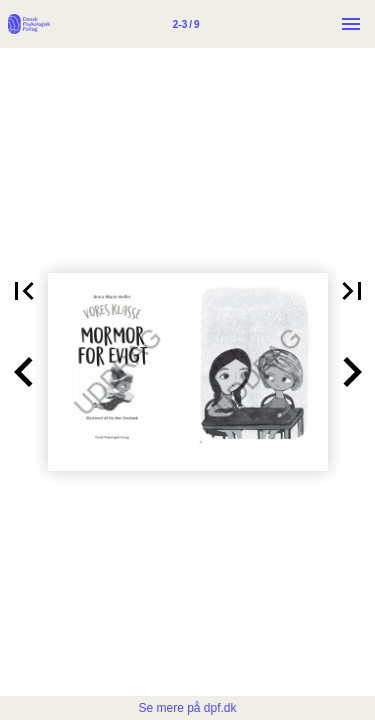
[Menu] (351, 24)
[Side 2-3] (186, 24)
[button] (24, 372)
